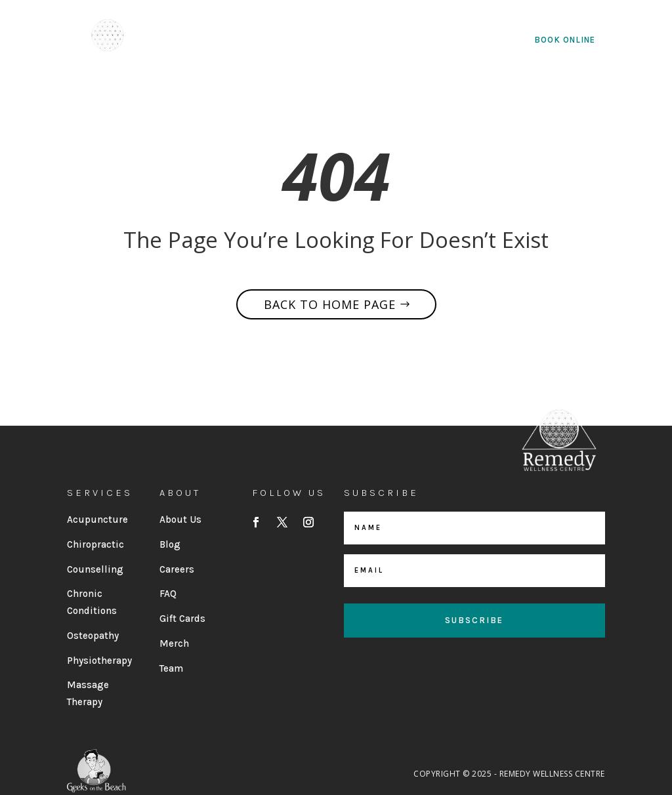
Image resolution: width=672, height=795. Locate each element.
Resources (405, 40)
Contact (486, 40)
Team (171, 668)
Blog (170, 544)
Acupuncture (97, 520)
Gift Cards (182, 619)
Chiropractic (95, 544)
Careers (177, 569)
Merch (174, 643)
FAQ (168, 594)
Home (193, 40)
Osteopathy (93, 636)
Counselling (95, 569)
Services (324, 40)
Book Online (565, 40)
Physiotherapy (99, 661)
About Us (247, 40)
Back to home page (330, 304)
